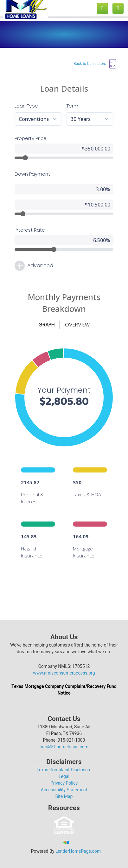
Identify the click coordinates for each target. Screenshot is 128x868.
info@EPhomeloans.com (64, 747)
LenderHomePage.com (78, 851)
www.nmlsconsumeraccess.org (64, 673)
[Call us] (102, 8)
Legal (64, 776)
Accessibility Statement (64, 790)
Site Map (64, 796)
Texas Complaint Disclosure (64, 770)
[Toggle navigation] (118, 8)
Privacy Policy (64, 783)
